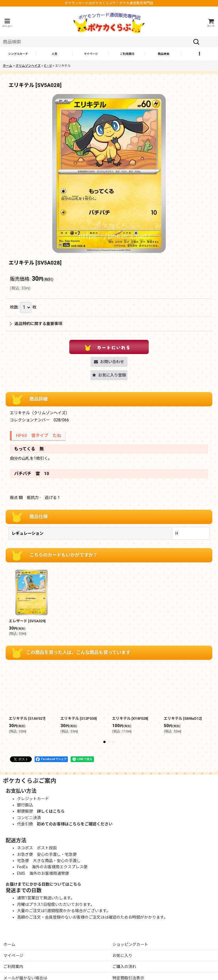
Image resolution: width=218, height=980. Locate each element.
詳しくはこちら (51, 811)
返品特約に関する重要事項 (36, 324)
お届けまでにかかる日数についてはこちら (43, 884)
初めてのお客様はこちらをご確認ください (75, 824)
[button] (7, 23)
